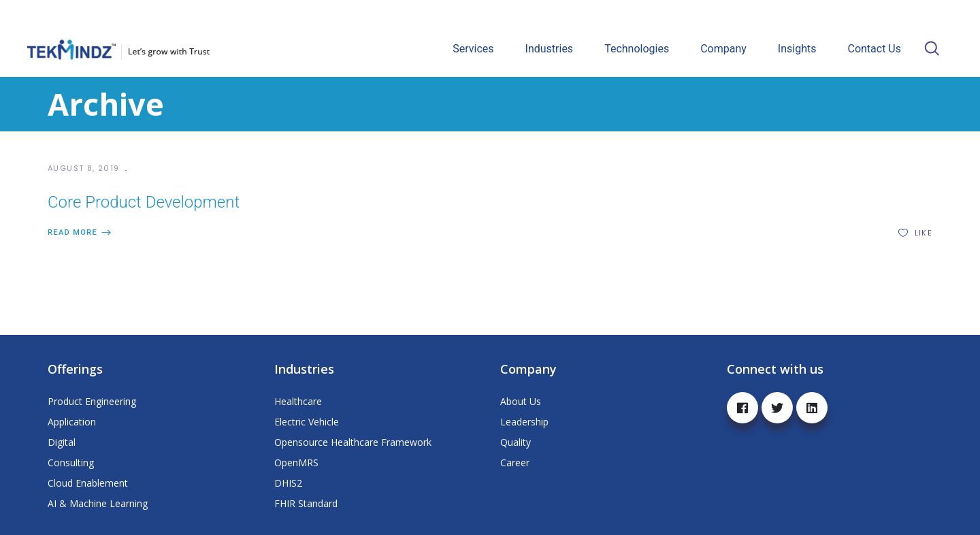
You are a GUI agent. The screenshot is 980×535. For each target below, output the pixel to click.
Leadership (524, 422)
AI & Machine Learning (98, 503)
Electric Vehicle (307, 422)
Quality (516, 442)
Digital (62, 442)
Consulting (71, 463)
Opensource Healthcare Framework (353, 442)
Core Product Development (144, 202)
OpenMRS (296, 463)
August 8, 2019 (85, 168)
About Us (521, 401)
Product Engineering (92, 401)
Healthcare (298, 401)
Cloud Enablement (88, 483)
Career (515, 463)
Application (72, 422)
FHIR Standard (306, 503)
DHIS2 (288, 483)
